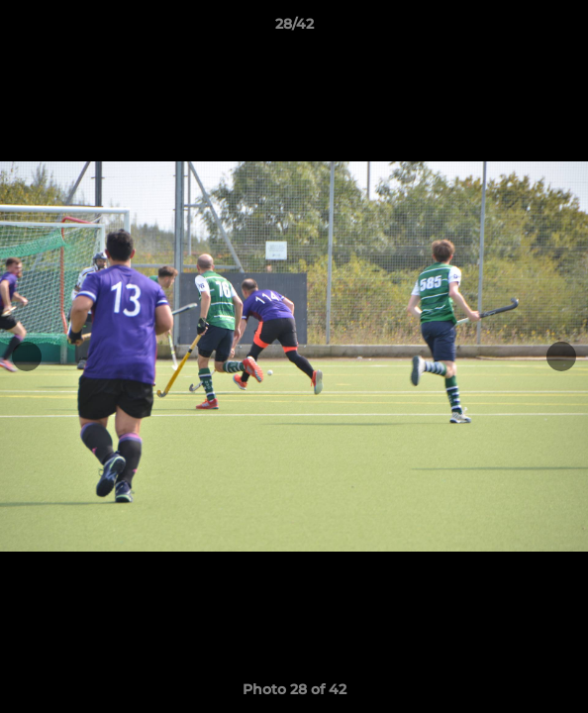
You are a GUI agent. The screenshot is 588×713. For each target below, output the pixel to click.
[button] (564, 29)
